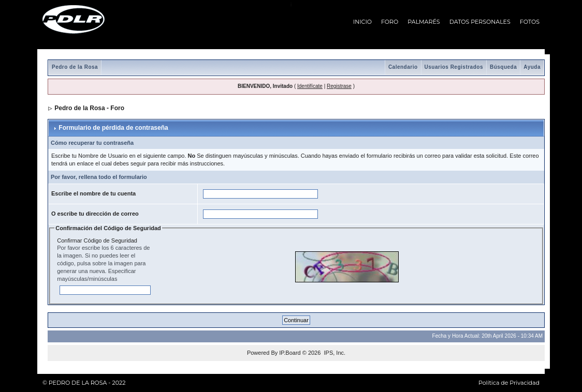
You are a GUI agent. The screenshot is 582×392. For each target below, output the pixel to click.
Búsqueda (503, 67)
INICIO (362, 22)
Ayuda (532, 67)
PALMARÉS (424, 22)
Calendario (403, 67)
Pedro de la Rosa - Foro (89, 108)
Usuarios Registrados (454, 67)
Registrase (339, 86)
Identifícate (310, 86)
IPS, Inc (334, 353)
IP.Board (290, 353)
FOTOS (530, 22)
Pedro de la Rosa (75, 67)
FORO (390, 22)
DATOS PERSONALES (480, 22)
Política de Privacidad (509, 383)
